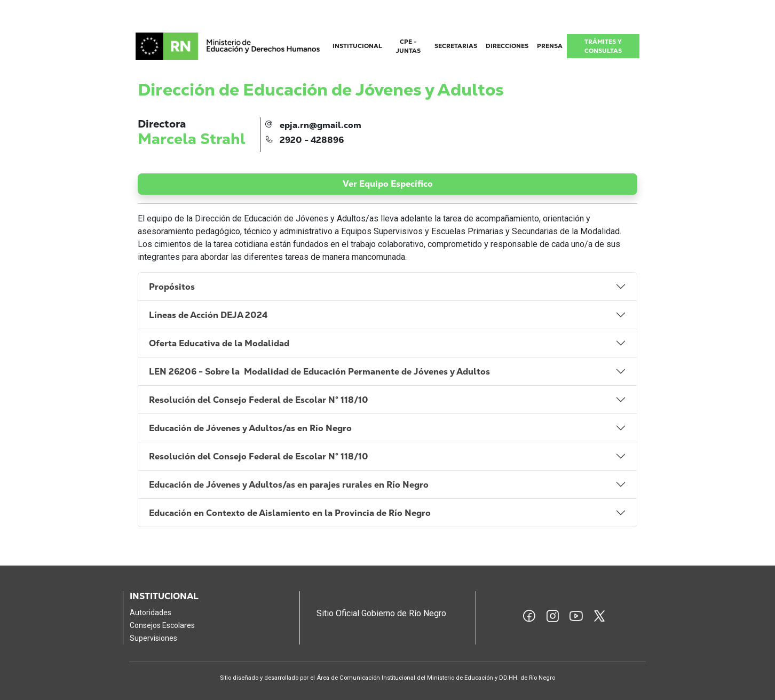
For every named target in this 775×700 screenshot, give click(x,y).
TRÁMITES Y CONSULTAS (603, 46)
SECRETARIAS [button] (456, 46)
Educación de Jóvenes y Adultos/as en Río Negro (250, 428)
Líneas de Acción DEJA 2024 (209, 315)
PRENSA (550, 46)
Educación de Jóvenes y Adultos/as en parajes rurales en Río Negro (289, 485)
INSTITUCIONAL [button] (357, 46)
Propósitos (173, 287)
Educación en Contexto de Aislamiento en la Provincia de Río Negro (290, 513)
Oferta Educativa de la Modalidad (220, 343)
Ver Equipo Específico (388, 184)
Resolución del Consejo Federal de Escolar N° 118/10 (259, 400)
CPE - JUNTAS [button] (408, 46)
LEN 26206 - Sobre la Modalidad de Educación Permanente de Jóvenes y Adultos (319, 372)
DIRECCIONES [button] (507, 46)
